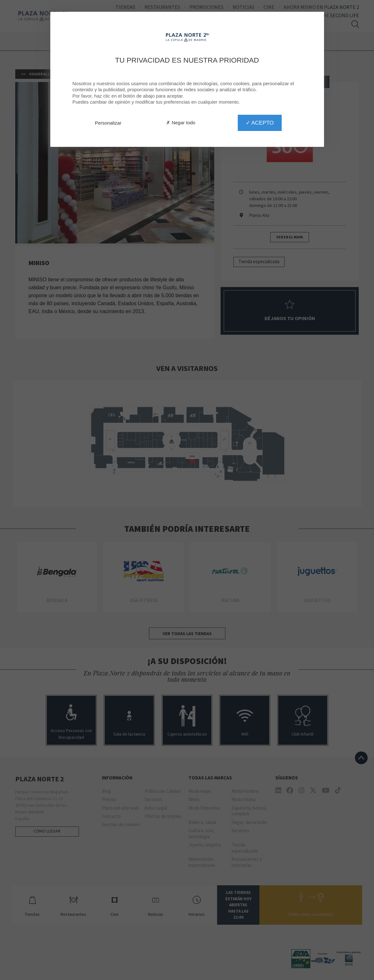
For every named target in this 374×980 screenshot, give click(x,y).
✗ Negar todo (181, 123)
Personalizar (108, 123)
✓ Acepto (260, 123)
